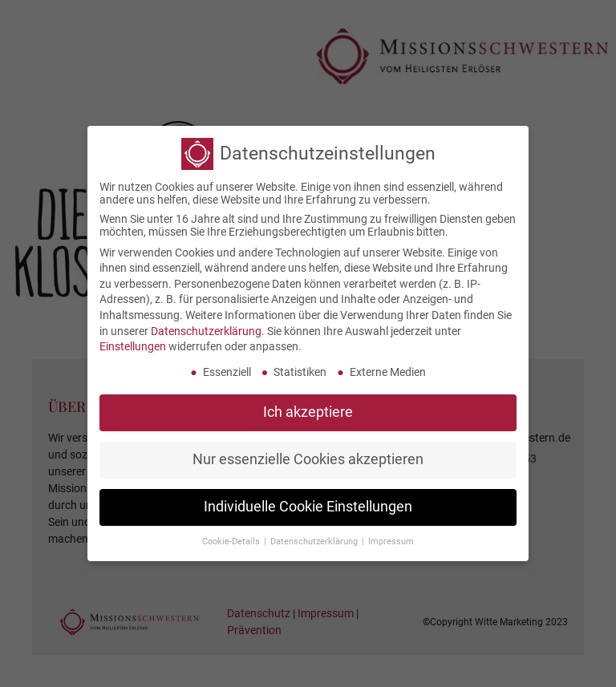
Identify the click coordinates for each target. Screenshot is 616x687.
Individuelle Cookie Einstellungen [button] (308, 501)
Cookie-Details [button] (232, 535)
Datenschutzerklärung (206, 325)
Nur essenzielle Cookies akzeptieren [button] (308, 454)
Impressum (391, 535)
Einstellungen (133, 341)
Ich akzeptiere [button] (308, 406)
